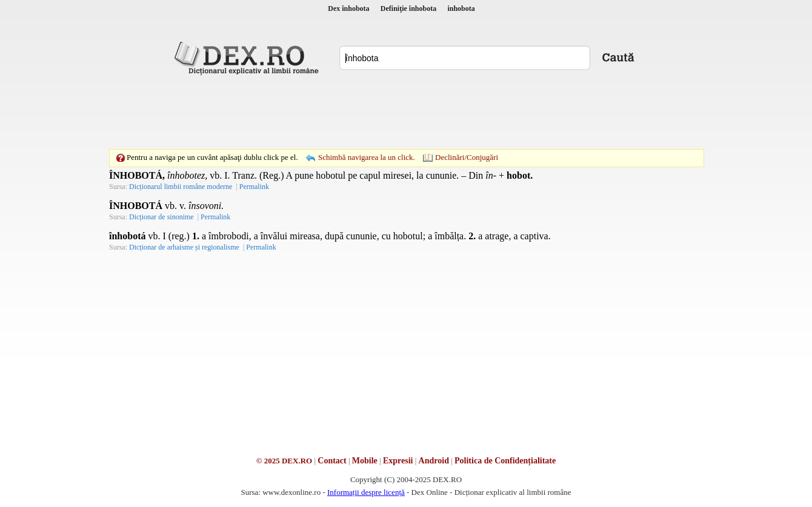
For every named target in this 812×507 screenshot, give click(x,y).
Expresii (398, 461)
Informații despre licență (366, 492)
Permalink (254, 187)
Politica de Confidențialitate (505, 461)
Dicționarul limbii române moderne (181, 187)
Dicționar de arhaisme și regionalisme (184, 247)
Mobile (365, 461)
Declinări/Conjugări (467, 157)
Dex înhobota (348, 8)
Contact (332, 461)
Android (434, 461)
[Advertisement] (406, 112)
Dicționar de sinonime (161, 217)
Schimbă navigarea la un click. (367, 157)
